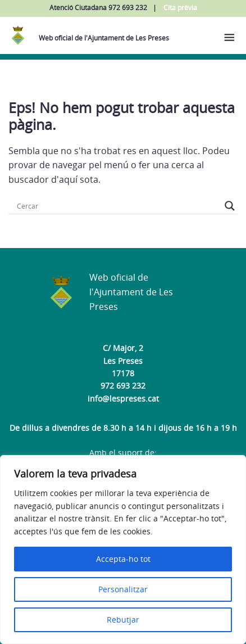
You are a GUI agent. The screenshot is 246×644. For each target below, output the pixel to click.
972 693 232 (123, 386)
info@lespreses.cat (123, 398)
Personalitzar (123, 589)
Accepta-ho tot (123, 559)
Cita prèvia (180, 8)
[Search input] (118, 206)
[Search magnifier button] (230, 206)
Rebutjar (123, 620)
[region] (123, 550)
